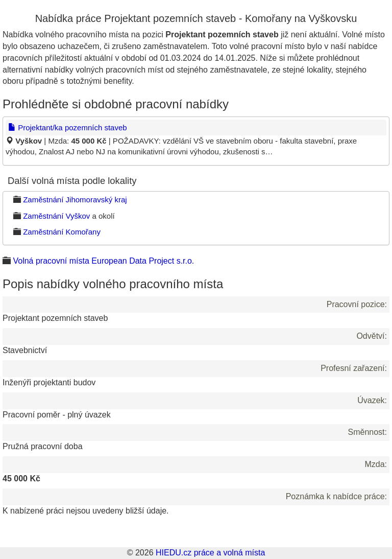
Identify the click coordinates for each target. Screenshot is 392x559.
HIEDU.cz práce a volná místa (210, 553)
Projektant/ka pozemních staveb (68, 127)
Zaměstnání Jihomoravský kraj (75, 200)
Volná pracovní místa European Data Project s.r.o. (103, 261)
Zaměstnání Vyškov (56, 216)
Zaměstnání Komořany (62, 232)
